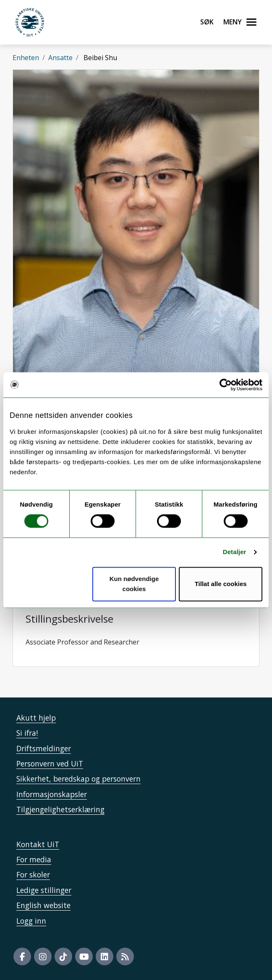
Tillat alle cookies (221, 584)
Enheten (26, 58)
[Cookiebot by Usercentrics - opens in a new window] (226, 385)
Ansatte (60, 58)
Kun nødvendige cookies (134, 584)
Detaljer (235, 552)
